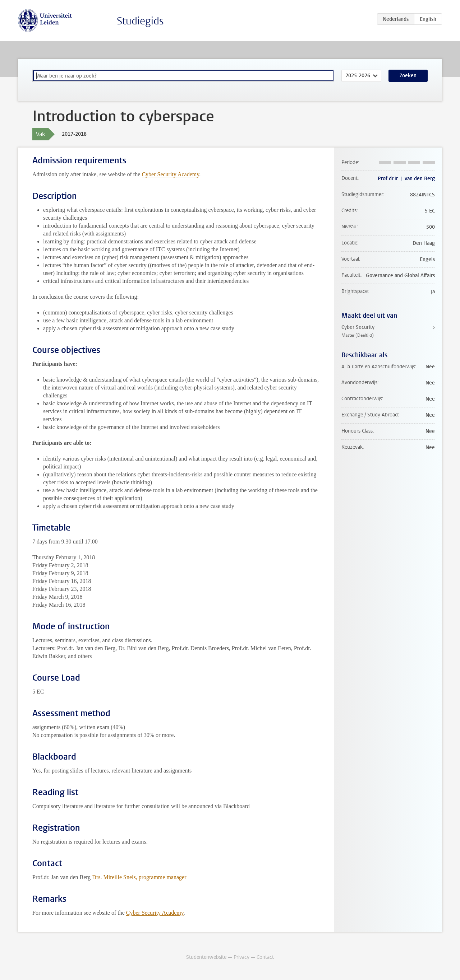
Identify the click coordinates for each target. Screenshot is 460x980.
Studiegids (140, 21)
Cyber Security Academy (170, 174)
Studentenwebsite (206, 957)
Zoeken (408, 76)
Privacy (241, 957)
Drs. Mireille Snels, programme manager (139, 877)
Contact (265, 957)
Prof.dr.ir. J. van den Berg (406, 179)
